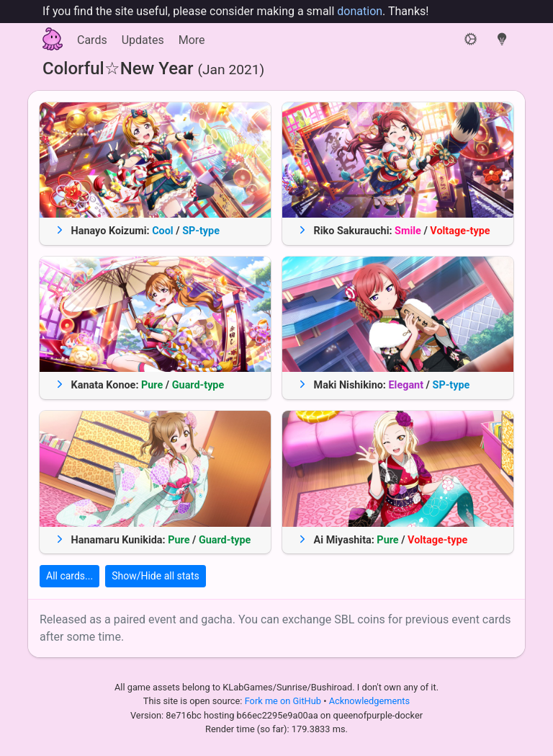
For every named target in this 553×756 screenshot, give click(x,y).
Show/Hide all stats (156, 576)
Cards (92, 40)
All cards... (69, 576)
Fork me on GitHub (284, 701)
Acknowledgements (369, 701)
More (192, 40)
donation (360, 11)
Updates (143, 40)
